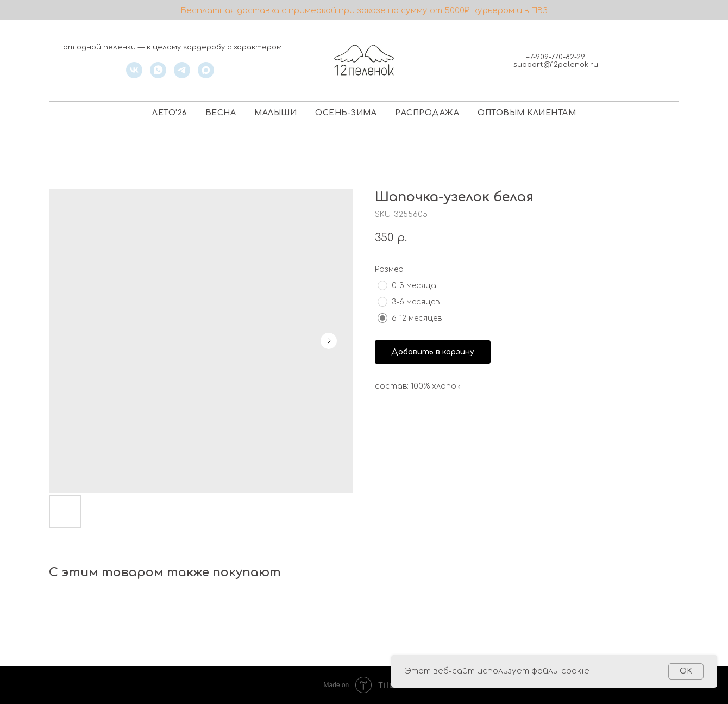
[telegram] (182, 75)
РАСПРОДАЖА (427, 113)
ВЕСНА (221, 113)
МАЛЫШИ (275, 113)
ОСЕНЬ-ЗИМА (346, 113)
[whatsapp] (158, 75)
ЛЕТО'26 (170, 113)
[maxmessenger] (206, 75)
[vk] (134, 75)
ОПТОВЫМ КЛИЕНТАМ (527, 113)
